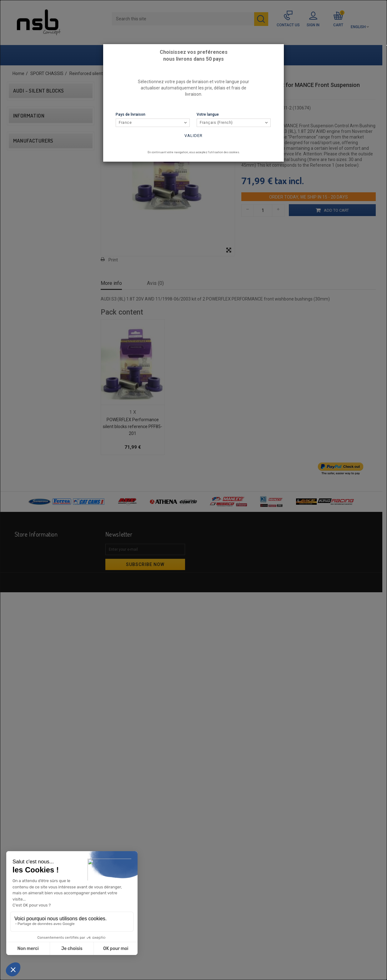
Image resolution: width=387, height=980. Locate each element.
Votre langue (208, 114)
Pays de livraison (131, 114)
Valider (193, 136)
